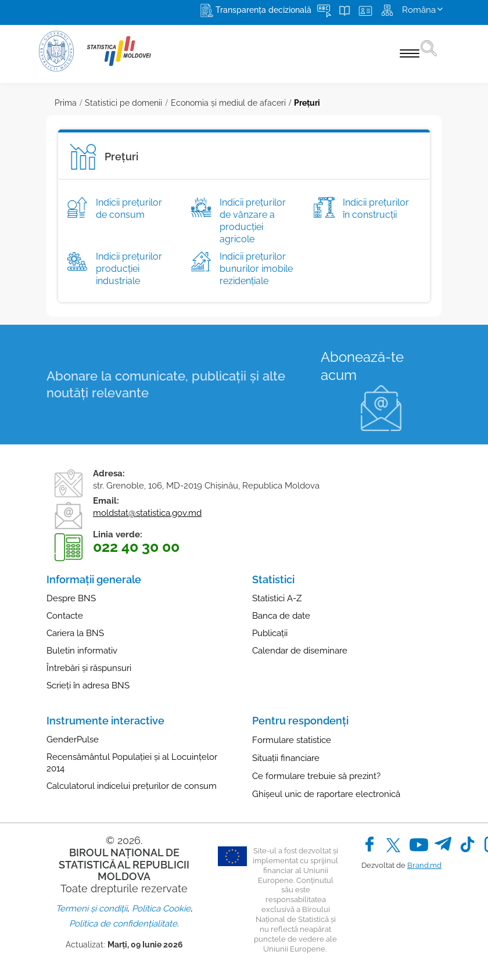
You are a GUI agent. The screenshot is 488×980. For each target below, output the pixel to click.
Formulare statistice (292, 740)
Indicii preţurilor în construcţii (376, 209)
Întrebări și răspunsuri (89, 668)
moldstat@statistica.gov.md (147, 513)
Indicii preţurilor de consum (129, 209)
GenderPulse (73, 740)
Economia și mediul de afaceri (228, 103)
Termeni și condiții (92, 909)
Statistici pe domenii (123, 103)
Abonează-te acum (362, 366)
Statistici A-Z (277, 598)
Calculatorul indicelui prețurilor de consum (132, 786)
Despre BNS (71, 598)
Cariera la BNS (75, 633)
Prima (66, 103)
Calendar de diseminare (300, 651)
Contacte (65, 616)
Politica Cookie (161, 909)
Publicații (270, 633)
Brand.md (424, 865)
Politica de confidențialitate (123, 924)
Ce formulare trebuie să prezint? (316, 776)
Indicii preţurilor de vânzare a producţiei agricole (253, 220)
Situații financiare (286, 758)
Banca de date (281, 616)
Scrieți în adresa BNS (88, 685)
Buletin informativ (82, 651)
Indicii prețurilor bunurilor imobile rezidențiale (256, 269)
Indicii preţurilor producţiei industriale (129, 269)
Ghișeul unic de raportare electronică (326, 794)
